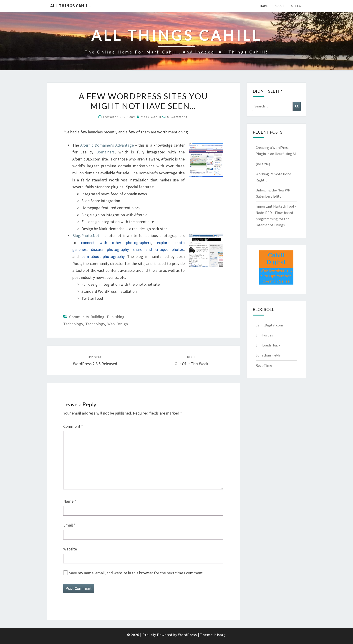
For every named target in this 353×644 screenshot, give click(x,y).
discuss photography (110, 249)
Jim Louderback (268, 345)
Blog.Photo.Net (86, 235)
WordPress (188, 635)
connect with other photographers (116, 243)
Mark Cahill (151, 117)
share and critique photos (158, 249)
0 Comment (178, 117)
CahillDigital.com (269, 325)
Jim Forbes (264, 335)
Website (70, 549)
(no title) (263, 164)
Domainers (105, 152)
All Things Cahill (71, 6)
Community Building (87, 317)
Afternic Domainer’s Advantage (107, 145)
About (279, 6)
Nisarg (220, 635)
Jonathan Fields (268, 355)
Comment (73, 426)
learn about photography (102, 256)
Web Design (118, 324)
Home (264, 6)
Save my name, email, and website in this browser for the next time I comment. (136, 573)
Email (69, 525)
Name (70, 501)
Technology (95, 324)
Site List (297, 6)
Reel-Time (264, 365)
